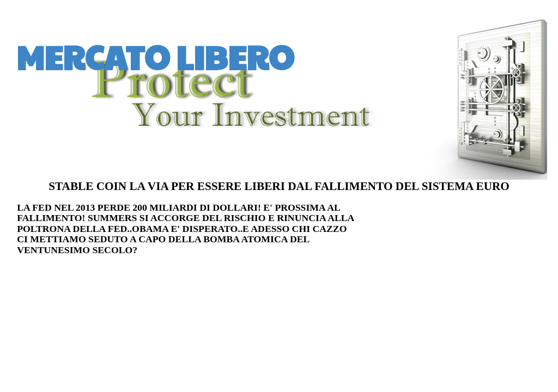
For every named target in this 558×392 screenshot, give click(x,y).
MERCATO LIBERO (155, 57)
